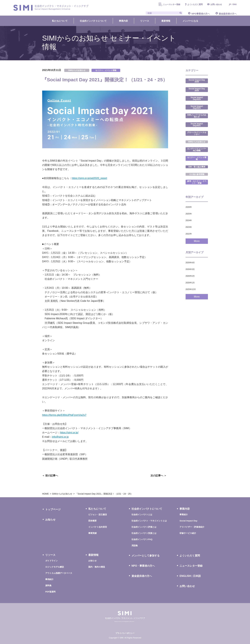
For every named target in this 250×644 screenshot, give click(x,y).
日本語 (197, 576)
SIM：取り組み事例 (197, 167)
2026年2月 (190, 276)
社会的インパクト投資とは (144, 533)
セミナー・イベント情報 (106, 70)
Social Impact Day (188, 521)
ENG (235, 4)
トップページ (53, 509)
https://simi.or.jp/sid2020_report (89, 178)
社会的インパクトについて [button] (93, 21)
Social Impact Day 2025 (197, 90)
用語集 (135, 546)
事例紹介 (49, 579)
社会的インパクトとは (142, 515)
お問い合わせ (216, 4)
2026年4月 (190, 263)
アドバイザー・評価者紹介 (192, 527)
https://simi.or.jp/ (69, 433)
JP (230, 4)
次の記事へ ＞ (158, 476)
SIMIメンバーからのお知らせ (197, 116)
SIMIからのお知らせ (77, 70)
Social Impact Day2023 (197, 107)
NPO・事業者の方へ (143, 566)
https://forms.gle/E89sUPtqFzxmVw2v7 (64, 415)
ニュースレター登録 (172, 4)
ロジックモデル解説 (55, 567)
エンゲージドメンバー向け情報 (197, 150)
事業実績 (92, 533)
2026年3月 (190, 269)
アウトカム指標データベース (59, 573)
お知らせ (50, 520)
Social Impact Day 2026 (197, 81)
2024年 (189, 220)
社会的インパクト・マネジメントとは (149, 521)
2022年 (189, 234)
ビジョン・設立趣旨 (98, 515)
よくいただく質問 (195, 4)
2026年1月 (190, 283)
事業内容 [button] (123, 21)
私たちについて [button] (60, 21)
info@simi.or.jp (60, 437)
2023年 (189, 227)
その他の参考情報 (197, 174)
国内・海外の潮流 (97, 567)
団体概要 (92, 521)
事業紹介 (184, 515)
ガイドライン (51, 561)
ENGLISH (185, 576)
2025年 (189, 214)
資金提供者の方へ (228, 14)
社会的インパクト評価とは (144, 527)
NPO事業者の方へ (200, 14)
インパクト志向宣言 (98, 527)
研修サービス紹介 (188, 533)
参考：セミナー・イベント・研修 (197, 182)
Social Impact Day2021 (197, 125)
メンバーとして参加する (146, 556)
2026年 (189, 207)
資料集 (48, 586)
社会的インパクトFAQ (142, 539)
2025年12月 (191, 289)
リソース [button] (145, 21)
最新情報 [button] (166, 21)
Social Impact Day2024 (197, 98)
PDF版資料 (50, 592)
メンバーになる (190, 21)
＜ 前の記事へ (50, 476)
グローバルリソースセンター (197, 133)
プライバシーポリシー (125, 633)
